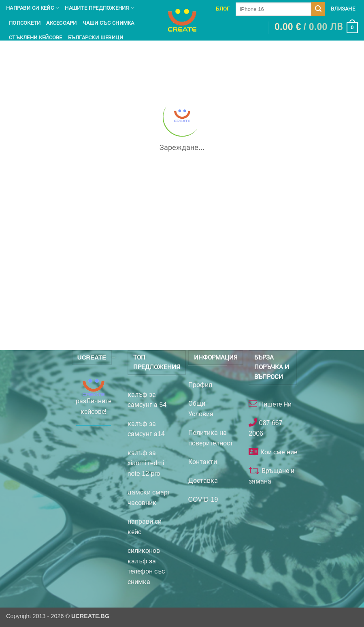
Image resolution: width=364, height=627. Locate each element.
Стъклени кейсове (36, 37)
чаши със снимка (109, 23)
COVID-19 (203, 500)
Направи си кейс (33, 8)
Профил (200, 385)
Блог (223, 9)
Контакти (203, 462)
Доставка (203, 480)
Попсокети (25, 23)
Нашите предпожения (100, 8)
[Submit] (318, 9)
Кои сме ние (278, 452)
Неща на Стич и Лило (40, 52)
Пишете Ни (274, 404)
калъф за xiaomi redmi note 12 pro (146, 463)
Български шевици (96, 37)
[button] (316, 28)
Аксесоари (61, 23)
